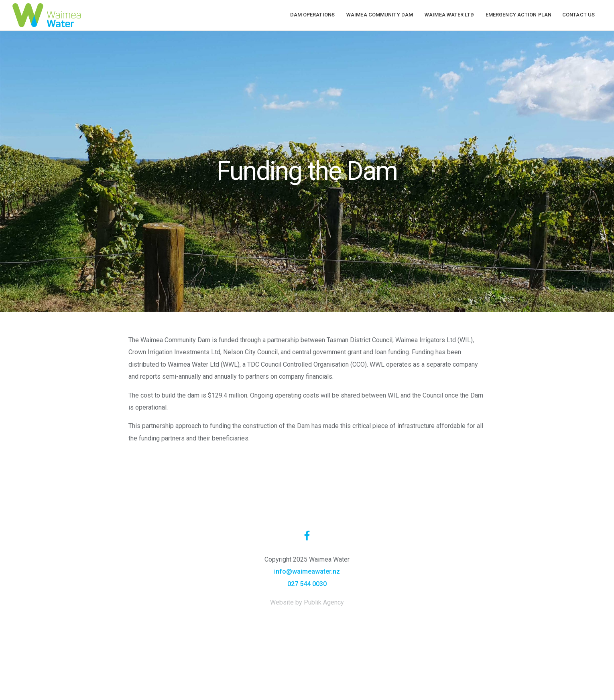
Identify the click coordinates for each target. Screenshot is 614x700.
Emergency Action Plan (518, 15)
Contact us (578, 15)
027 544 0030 (307, 584)
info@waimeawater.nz (307, 571)
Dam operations (298, 15)
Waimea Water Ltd (444, 15)
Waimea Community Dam (370, 15)
